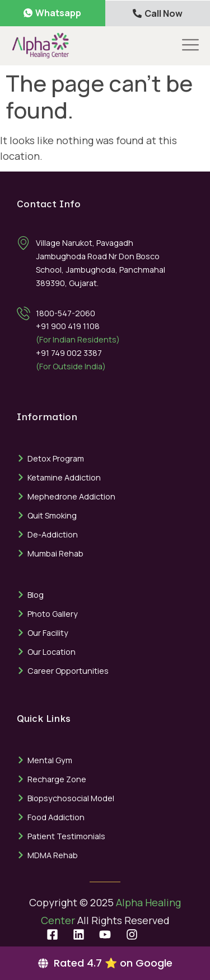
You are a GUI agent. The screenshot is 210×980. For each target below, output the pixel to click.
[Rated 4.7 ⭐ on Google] (105, 963)
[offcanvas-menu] (190, 45)
